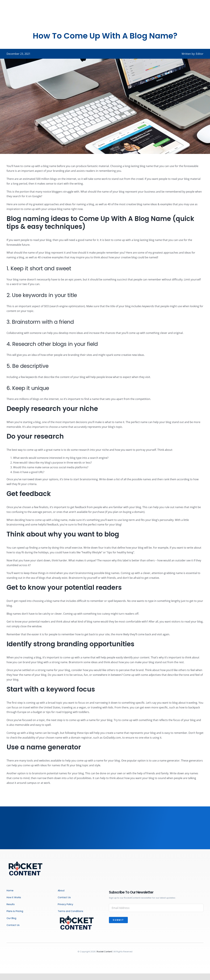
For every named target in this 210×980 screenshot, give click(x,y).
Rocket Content (104, 952)
